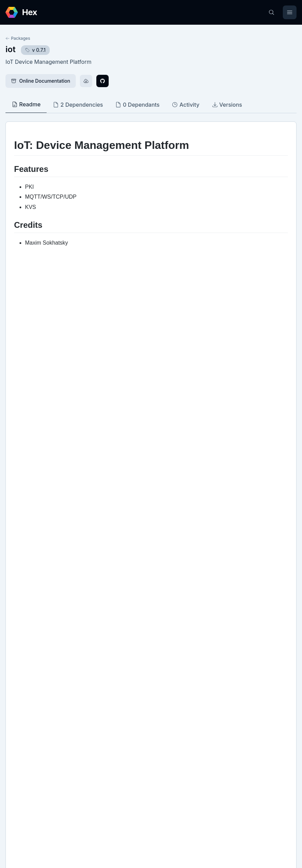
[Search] (271, 12)
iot (10, 49)
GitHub (21, 659)
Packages (18, 38)
